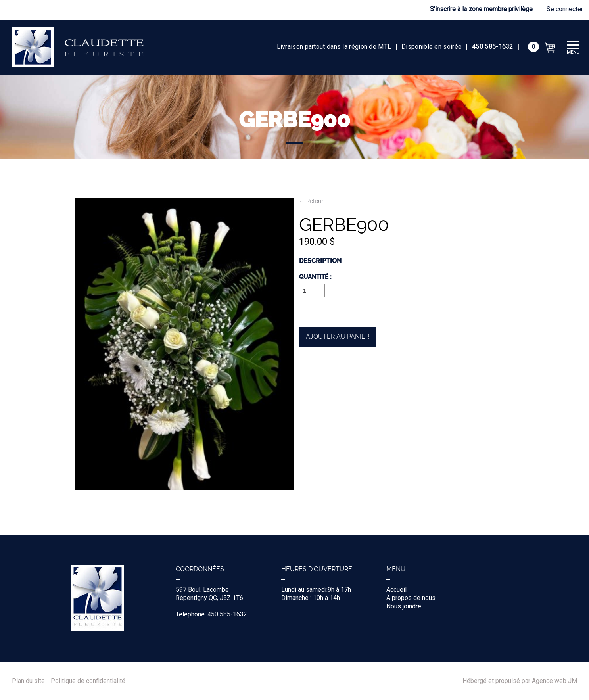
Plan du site (28, 681)
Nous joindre (404, 606)
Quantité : (315, 277)
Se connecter (565, 9)
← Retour (311, 201)
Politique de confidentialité (88, 681)
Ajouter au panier (338, 337)
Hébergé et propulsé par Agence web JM (520, 681)
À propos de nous (411, 598)
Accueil (396, 590)
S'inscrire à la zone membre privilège (481, 9)
